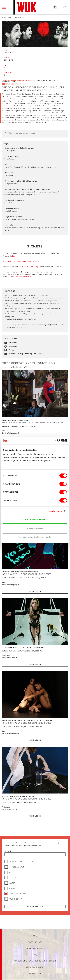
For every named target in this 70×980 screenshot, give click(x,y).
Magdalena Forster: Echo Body (18, 796)
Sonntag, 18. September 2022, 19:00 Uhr (23, 261)
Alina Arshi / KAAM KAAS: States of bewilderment (27, 721)
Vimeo (11, 350)
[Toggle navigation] (4, 7)
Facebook (13, 342)
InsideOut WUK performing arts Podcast (26, 354)
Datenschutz (35, 942)
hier (14, 256)
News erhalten (35, 906)
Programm (6, 17)
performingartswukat (21, 277)
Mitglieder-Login (35, 967)
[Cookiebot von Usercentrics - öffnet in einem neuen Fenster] (55, 441)
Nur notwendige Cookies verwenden (35, 537)
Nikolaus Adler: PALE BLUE (15, 420)
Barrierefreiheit (35, 948)
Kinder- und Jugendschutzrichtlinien (35, 961)
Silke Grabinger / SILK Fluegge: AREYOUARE (23, 648)
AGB (35, 936)
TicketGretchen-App (31, 267)
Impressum (35, 973)
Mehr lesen (35, 591)
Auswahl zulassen (35, 528)
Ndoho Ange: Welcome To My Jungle (20, 572)
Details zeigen (55, 511)
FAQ (35, 955)
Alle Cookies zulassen (35, 520)
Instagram (13, 346)
